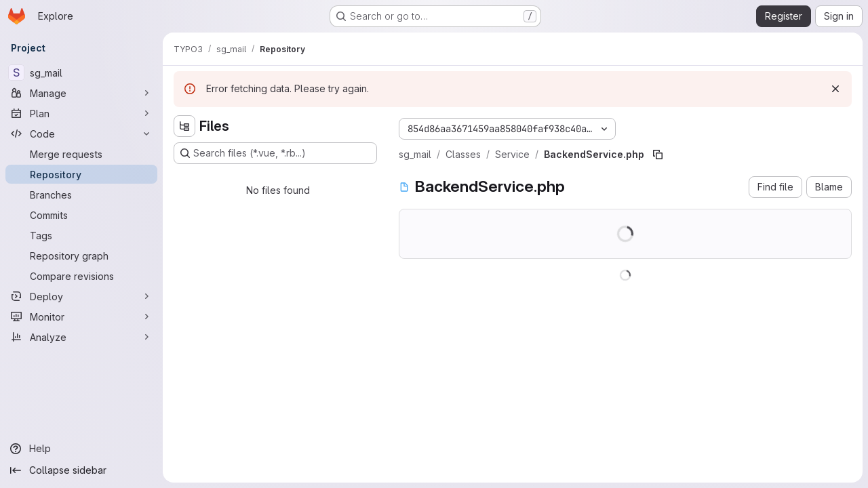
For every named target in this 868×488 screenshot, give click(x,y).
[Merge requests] (81, 154)
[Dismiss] (835, 89)
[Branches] (81, 195)
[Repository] (81, 174)
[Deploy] (81, 296)
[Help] (81, 449)
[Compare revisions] (81, 276)
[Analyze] (81, 337)
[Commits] (81, 215)
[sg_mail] (81, 73)
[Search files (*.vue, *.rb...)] (275, 153)
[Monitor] (81, 317)
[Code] (81, 134)
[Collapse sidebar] (81, 470)
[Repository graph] (81, 256)
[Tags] (81, 235)
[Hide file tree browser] (184, 126)
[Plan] (81, 113)
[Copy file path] (658, 155)
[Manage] (81, 93)
